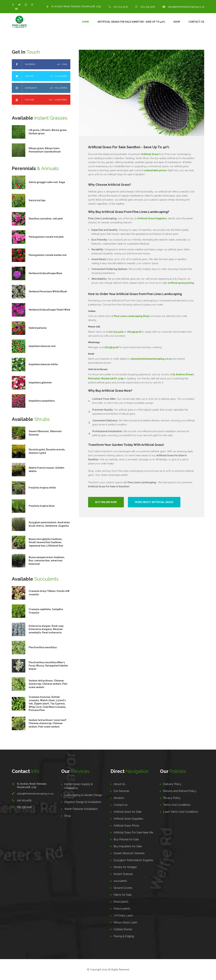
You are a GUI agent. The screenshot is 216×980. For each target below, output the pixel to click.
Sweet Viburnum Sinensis (129, 853)
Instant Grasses (123, 874)
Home (86, 22)
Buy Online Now (106, 502)
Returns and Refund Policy (180, 791)
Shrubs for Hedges (125, 867)
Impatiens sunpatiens (42, 401)
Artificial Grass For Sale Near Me (133, 832)
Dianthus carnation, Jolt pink (46, 219)
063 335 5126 (148, 7)
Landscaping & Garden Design (83, 795)
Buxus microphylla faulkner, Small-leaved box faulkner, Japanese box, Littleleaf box (46, 542)
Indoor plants (122, 909)
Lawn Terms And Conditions (181, 812)
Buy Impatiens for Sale (128, 846)
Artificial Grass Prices (126, 826)
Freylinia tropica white (42, 488)
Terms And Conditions (177, 805)
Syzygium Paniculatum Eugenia (133, 860)
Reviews (119, 798)
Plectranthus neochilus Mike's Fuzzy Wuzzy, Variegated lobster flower (48, 666)
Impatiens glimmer (40, 383)
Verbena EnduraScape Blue (45, 273)
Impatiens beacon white (43, 364)
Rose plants (121, 902)
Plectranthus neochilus (43, 647)
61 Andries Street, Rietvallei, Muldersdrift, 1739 (76, 6)
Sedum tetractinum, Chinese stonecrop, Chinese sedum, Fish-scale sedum (48, 684)
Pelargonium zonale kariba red (48, 255)
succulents (120, 881)
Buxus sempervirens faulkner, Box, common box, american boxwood (47, 561)
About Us (119, 784)
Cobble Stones (123, 929)
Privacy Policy (172, 798)
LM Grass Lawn (123, 915)
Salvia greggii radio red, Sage (47, 182)
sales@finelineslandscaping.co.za (186, 7)
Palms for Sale (123, 895)
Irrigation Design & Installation (83, 802)
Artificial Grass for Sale (127, 812)
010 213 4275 (121, 7)
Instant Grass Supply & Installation (78, 786)
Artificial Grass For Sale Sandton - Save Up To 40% (131, 22)
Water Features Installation (81, 809)
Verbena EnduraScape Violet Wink (49, 310)
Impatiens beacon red (42, 346)
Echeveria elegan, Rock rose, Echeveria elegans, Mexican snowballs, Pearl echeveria (46, 629)
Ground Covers (123, 888)
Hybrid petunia (38, 328)
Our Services (121, 791)
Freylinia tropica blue (42, 506)
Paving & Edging (124, 936)
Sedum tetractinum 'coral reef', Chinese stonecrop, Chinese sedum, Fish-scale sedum (48, 723)
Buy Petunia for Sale (126, 839)
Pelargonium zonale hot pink (46, 237)
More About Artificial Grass (154, 502)
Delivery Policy (172, 784)
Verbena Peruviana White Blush (48, 291)
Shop (177, 22)
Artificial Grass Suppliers (128, 819)
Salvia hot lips (37, 200)
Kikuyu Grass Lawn (125, 922)
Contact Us (196, 22)
